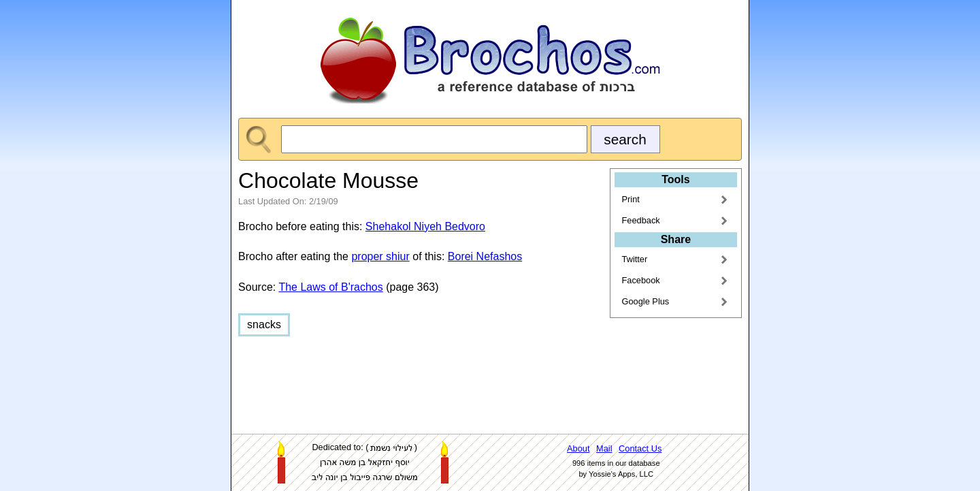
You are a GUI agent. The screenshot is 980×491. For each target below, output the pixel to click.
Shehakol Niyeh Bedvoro (425, 226)
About (578, 448)
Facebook (641, 280)
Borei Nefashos (485, 256)
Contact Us (640, 448)
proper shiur (380, 256)
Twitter (635, 259)
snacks (264, 324)
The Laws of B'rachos (330, 287)
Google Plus (646, 301)
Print (631, 199)
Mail (604, 448)
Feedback (641, 220)
